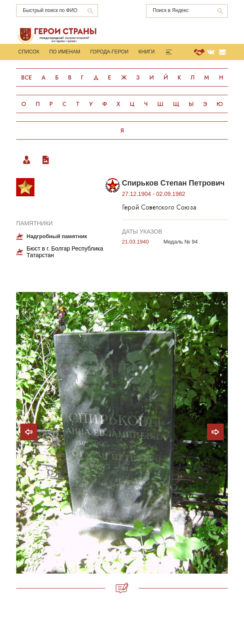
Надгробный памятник (57, 236)
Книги (147, 52)
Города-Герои (109, 52)
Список (29, 52)
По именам (65, 52)
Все (27, 77)
